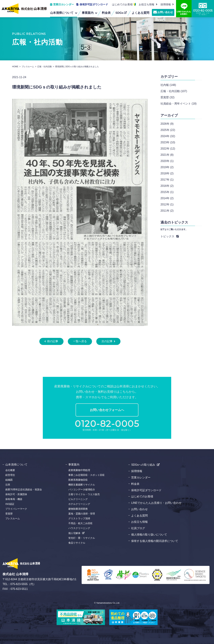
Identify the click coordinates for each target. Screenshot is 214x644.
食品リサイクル (77, 543)
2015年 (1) (167, 192)
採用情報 (137, 471)
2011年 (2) (167, 211)
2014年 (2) (167, 198)
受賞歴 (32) (167, 97)
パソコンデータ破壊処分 (82, 489)
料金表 (135, 484)
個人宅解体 (74, 533)
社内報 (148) (168, 85)
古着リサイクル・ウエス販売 (84, 494)
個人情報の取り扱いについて (149, 535)
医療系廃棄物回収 (78, 480)
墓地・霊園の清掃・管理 (82, 514)
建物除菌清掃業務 (78, 509)
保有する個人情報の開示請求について (155, 541)
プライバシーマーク (16, 509)
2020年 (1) (167, 161)
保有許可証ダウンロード (94, 4)
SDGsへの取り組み (143, 465)
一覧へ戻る (80, 341)
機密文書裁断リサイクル (82, 485)
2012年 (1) (167, 204)
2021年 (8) (167, 155)
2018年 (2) (167, 173)
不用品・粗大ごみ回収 (80, 523)
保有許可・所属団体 (16, 494)
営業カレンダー (141, 477)
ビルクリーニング (78, 499)
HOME (15, 67)
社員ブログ (138, 528)
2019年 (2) (167, 167)
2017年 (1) (167, 180)
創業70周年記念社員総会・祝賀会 (24, 489)
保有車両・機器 (14, 499)
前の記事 (53, 341)
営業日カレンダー (64, 4)
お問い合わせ (165, 12)
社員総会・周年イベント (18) (179, 104)
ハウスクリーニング (79, 528)
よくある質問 (139, 516)
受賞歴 (9, 514)
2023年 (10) (168, 142)
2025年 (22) (168, 130)
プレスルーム (28, 67)
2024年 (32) (168, 136)
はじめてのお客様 (122, 4)
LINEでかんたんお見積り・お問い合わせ (156, 503)
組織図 (9, 480)
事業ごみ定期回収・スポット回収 (86, 475)
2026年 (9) (167, 124)
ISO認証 (10, 504)
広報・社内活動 (45, 67)
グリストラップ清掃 (79, 518)
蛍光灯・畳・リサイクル (82, 538)
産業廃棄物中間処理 (79, 470)
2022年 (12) (168, 149)
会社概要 (10, 470)
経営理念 (10, 475)
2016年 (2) (167, 186)
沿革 (8, 485)
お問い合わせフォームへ (107, 410)
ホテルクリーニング (79, 504)
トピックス (167, 236)
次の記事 (107, 341)
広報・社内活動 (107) (174, 91)
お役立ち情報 (147, 4)
